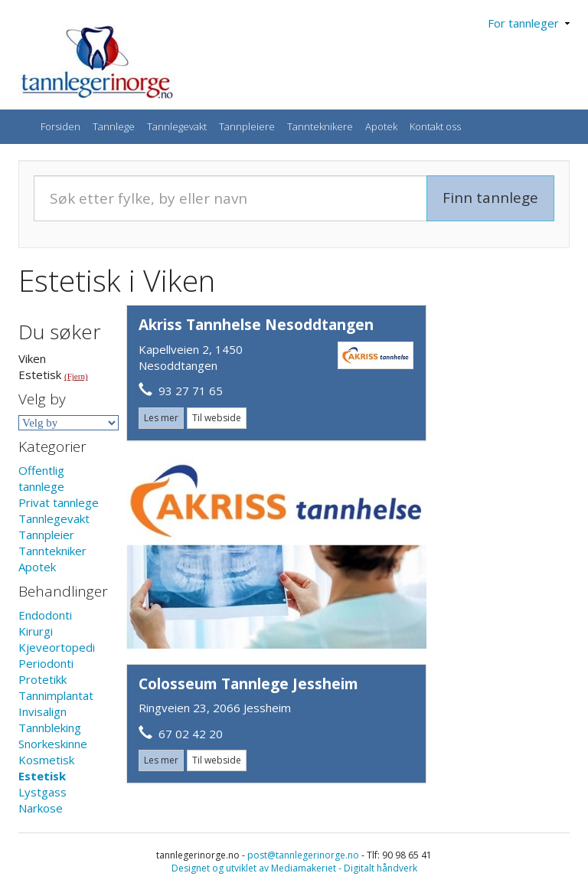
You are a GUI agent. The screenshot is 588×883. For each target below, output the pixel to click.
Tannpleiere (247, 126)
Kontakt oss (435, 126)
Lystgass (42, 792)
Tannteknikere (320, 126)
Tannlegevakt (177, 126)
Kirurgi (36, 631)
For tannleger (529, 23)
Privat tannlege (59, 502)
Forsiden (60, 126)
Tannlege (114, 126)
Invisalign (42, 711)
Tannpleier (46, 535)
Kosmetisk (46, 760)
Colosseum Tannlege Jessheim (248, 684)
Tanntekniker (52, 551)
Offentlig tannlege (41, 478)
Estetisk (42, 776)
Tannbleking (50, 728)
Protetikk (42, 679)
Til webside (217, 418)
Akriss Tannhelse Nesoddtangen (256, 325)
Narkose (41, 808)
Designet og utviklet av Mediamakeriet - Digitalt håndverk (294, 868)
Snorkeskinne (53, 744)
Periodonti (46, 663)
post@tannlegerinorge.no (303, 855)
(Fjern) (76, 376)
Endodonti (45, 615)
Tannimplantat (56, 695)
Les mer (161, 418)
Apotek (381, 126)
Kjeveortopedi (57, 647)
